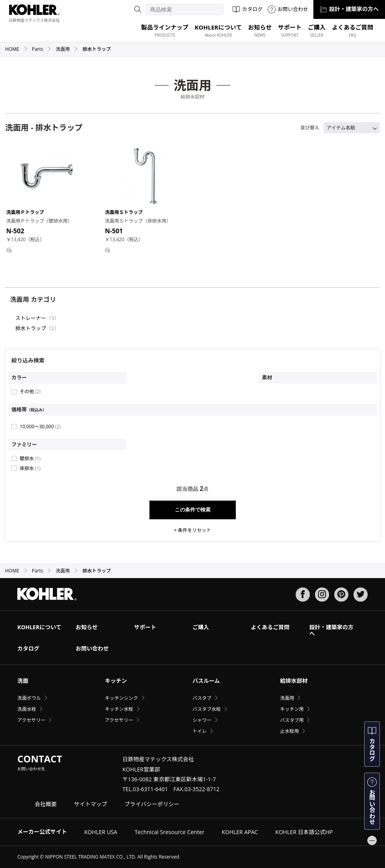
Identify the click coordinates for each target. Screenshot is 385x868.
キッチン (116, 681)
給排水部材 (294, 681)
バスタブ (202, 698)
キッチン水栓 (119, 709)
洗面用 (67, 49)
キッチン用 (292, 709)
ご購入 (201, 627)
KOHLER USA (101, 832)
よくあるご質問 (270, 627)
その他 (30, 391)
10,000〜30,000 (40, 427)
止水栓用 (289, 731)
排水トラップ (31, 328)
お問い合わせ (288, 9)
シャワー (202, 720)
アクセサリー (31, 720)
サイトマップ (91, 804)
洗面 (23, 681)
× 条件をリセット (192, 530)
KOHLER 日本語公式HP (304, 832)
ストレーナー (31, 318)
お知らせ (87, 627)
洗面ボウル (29, 698)
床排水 (30, 468)
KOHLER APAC (240, 832)
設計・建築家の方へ (349, 9)
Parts (42, 49)
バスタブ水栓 (207, 709)
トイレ (200, 731)
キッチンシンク (121, 698)
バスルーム (206, 681)
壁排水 (30, 458)
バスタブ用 (292, 720)
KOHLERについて (39, 627)
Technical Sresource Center (169, 832)
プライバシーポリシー (152, 804)
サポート (145, 627)
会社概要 (46, 804)
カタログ (247, 9)
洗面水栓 (27, 709)
